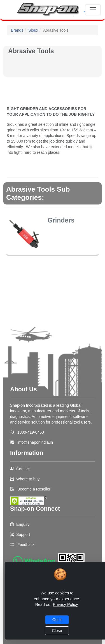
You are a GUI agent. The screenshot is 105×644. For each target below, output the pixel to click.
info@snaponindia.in (35, 442)
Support (23, 534)
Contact (23, 469)
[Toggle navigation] (93, 10)
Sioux (33, 30)
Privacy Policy (65, 605)
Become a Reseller (33, 489)
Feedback (26, 545)
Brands (17, 30)
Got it (57, 620)
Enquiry (23, 524)
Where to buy (28, 479)
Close (57, 631)
